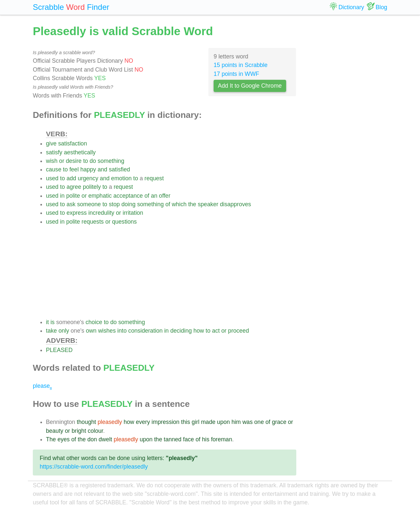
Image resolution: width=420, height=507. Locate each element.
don (92, 439)
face (189, 439)
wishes (107, 331)
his (206, 439)
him (236, 422)
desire (74, 161)
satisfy (54, 152)
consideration (146, 331)
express (77, 213)
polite (73, 196)
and (103, 169)
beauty (55, 431)
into (122, 331)
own (91, 331)
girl (195, 422)
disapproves (235, 204)
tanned (173, 439)
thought (86, 422)
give (51, 143)
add (71, 178)
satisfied (120, 169)
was (248, 422)
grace (279, 422)
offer (165, 196)
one (259, 422)
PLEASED (59, 350)
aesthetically (80, 152)
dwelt (105, 439)
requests (93, 222)
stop (114, 204)
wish (52, 161)
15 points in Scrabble (241, 65)
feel (74, 169)
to (85, 161)
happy (88, 169)
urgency (88, 178)
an (154, 196)
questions (125, 222)
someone (89, 204)
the (192, 204)
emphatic (100, 196)
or (62, 161)
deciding (181, 331)
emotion (122, 178)
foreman (222, 439)
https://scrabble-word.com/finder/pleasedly (94, 467)
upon (223, 422)
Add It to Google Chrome (250, 86)
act (216, 331)
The (51, 439)
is (53, 322)
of (147, 196)
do (93, 161)
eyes (63, 439)
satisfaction (73, 143)
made (208, 422)
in (62, 196)
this (186, 422)
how (199, 331)
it (47, 322)
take (51, 331)
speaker (208, 204)
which (179, 204)
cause (54, 169)
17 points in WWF (236, 74)
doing (128, 204)
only (64, 331)
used (52, 178)
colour (95, 431)
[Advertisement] (171, 272)
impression (166, 422)
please (42, 386)
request (154, 178)
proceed (239, 331)
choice (94, 322)
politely (92, 187)
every (143, 422)
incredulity (101, 213)
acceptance (128, 196)
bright (79, 431)
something (111, 161)
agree (74, 187)
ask (71, 204)
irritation (133, 213)
